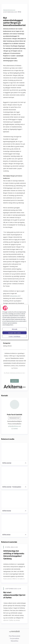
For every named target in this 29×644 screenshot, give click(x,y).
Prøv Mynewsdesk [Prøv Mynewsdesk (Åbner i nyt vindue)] (14, 636)
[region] (14, 322)
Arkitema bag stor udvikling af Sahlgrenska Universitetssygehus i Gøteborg (14, 555)
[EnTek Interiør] (14, 499)
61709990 (15, 429)
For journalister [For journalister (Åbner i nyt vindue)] (15, 638)
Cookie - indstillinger (14, 336)
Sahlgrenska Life (15, 296)
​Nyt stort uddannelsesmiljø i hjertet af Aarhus (14, 595)
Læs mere (14, 381)
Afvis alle (15, 329)
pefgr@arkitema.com (15, 426)
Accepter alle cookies (14, 333)
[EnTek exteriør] (14, 452)
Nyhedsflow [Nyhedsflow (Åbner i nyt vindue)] (15, 641)
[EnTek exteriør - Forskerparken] (14, 476)
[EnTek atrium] (14, 523)
